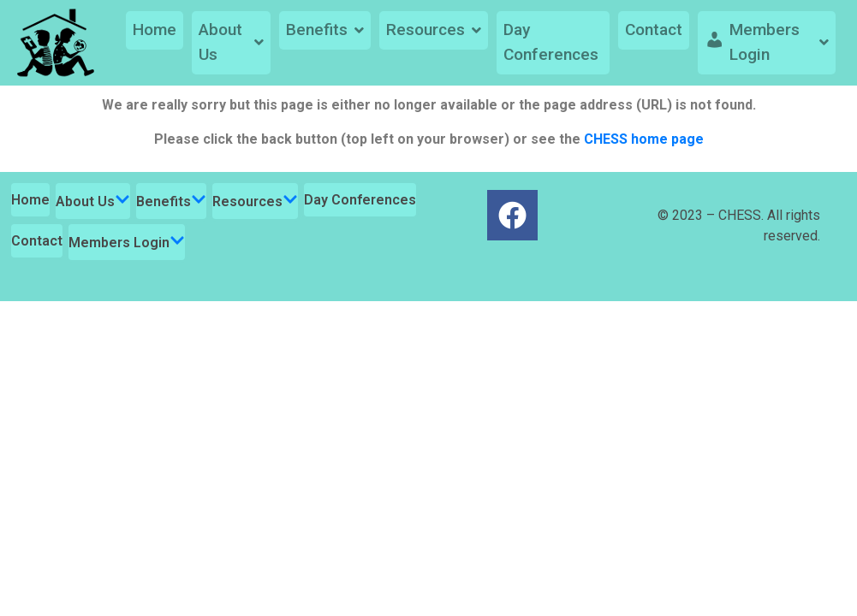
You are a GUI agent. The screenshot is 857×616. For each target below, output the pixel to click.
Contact (654, 30)
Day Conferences (551, 42)
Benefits (325, 30)
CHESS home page (644, 139)
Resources (434, 30)
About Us (231, 42)
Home (155, 30)
